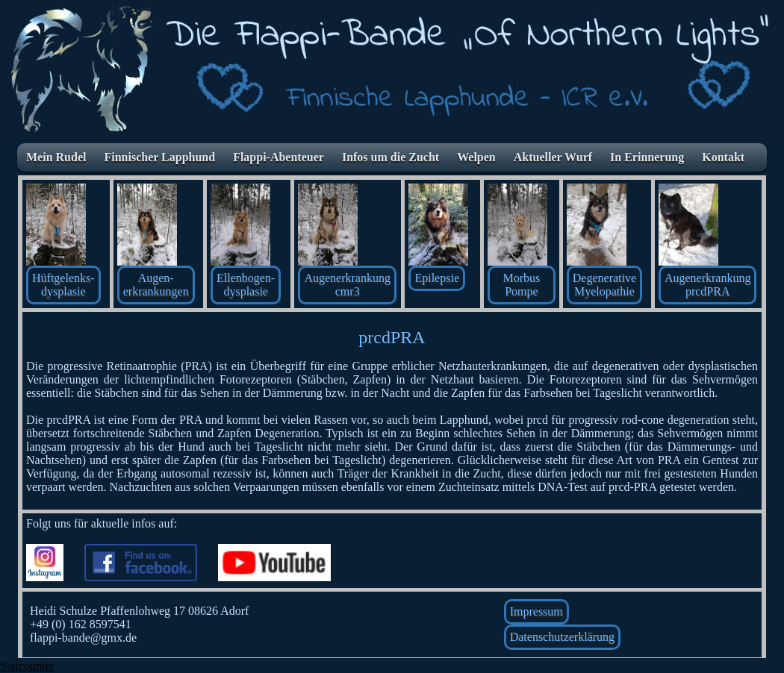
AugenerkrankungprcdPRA (708, 285)
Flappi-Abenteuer (279, 157)
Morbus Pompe (522, 285)
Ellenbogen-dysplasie (246, 285)
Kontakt (723, 157)
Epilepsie (437, 278)
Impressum (536, 611)
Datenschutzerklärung (562, 637)
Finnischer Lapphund (159, 157)
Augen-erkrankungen (156, 285)
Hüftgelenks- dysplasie (63, 285)
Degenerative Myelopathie (604, 285)
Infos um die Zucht (391, 157)
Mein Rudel (56, 157)
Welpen (476, 157)
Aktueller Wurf (553, 157)
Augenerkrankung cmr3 (347, 285)
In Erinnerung (647, 157)
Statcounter (27, 666)
